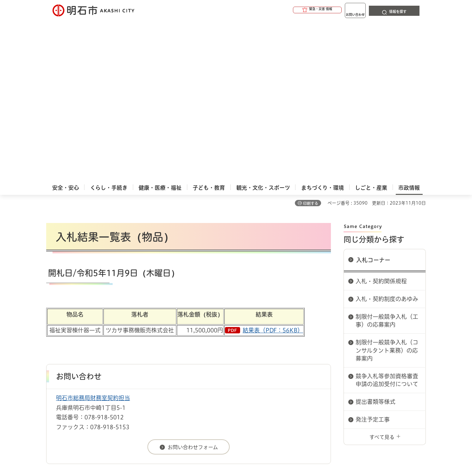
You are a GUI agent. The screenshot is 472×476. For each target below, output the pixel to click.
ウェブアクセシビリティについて (186, 349)
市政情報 (73, 326)
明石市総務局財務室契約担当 (93, 239)
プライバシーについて (276, 349)
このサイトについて (98, 349)
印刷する (311, 45)
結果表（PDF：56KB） (273, 171)
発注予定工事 (373, 261)
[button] (293, 10)
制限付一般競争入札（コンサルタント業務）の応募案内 (387, 191)
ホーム (53, 326)
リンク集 (338, 349)
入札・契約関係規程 (381, 122)
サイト (383, 349)
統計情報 (255, 444)
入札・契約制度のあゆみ (387, 140)
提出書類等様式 (376, 243)
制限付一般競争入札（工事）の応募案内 (387, 162)
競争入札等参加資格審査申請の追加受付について (387, 221)
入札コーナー (373, 101)
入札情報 (96, 326)
